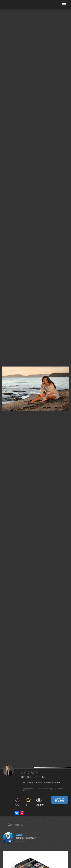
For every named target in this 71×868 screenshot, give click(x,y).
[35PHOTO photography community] (17, 5)
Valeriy (20, 834)
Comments (15, 825)
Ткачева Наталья (33, 777)
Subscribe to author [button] (60, 800)
